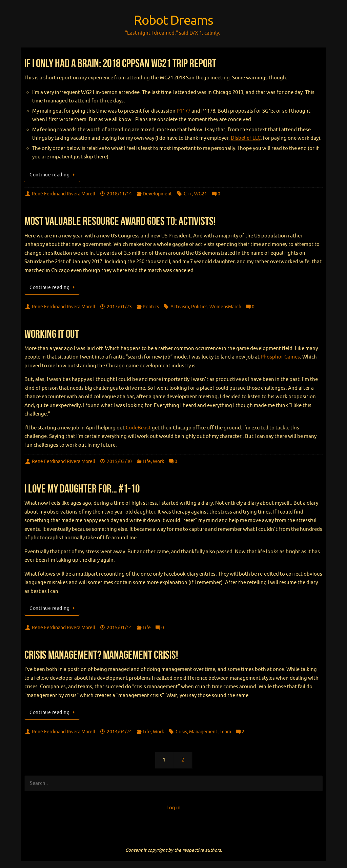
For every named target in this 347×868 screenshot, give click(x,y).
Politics (151, 307)
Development (157, 194)
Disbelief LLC (246, 138)
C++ (188, 194)
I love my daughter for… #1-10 (82, 489)
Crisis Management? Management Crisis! (101, 655)
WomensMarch (225, 307)
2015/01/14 (119, 628)
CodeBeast (138, 428)
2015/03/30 (119, 461)
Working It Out (52, 334)
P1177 (183, 111)
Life (147, 461)
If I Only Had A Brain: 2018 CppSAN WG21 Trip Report (120, 63)
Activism (180, 307)
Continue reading (53, 175)
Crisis (181, 732)
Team (225, 732)
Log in (173, 808)
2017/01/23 (119, 307)
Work (158, 461)
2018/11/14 (119, 194)
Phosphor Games (280, 357)
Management (203, 732)
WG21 (201, 194)
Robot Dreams (173, 21)
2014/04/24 (119, 732)
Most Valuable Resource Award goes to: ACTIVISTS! (120, 221)
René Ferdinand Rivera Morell (64, 194)
